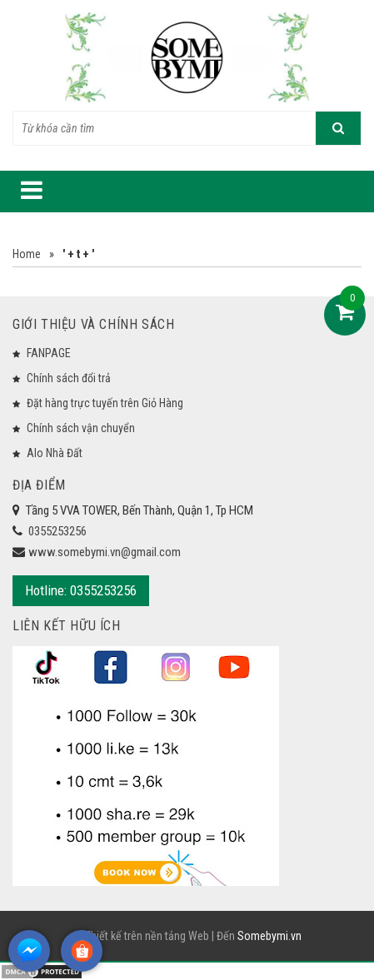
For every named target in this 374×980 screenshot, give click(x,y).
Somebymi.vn (269, 936)
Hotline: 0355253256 (81, 590)
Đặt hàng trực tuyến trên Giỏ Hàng (105, 403)
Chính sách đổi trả (69, 378)
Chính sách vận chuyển (81, 428)
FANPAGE (49, 353)
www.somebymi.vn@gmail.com (105, 552)
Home (27, 254)
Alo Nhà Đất (55, 453)
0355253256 (57, 531)
